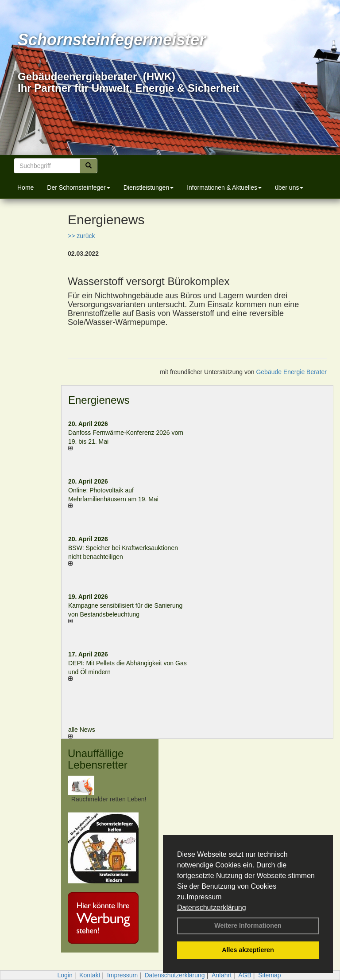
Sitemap (269, 975)
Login (65, 975)
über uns (289, 187)
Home (25, 187)
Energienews (99, 400)
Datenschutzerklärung (212, 908)
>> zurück (81, 236)
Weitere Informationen (248, 925)
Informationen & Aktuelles (224, 187)
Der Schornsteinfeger (78, 187)
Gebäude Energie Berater (291, 372)
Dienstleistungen (149, 187)
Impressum (204, 897)
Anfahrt (222, 975)
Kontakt (90, 975)
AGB (245, 975)
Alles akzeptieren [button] (248, 950)
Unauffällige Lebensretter (98, 759)
